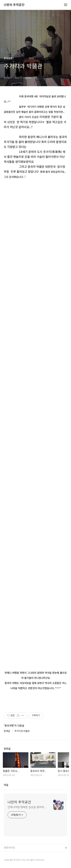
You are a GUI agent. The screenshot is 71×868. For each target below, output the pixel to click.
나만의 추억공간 (14, 5)
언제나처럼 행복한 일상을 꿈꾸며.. (27, 807)
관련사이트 (9, 848)
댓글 (6, 785)
